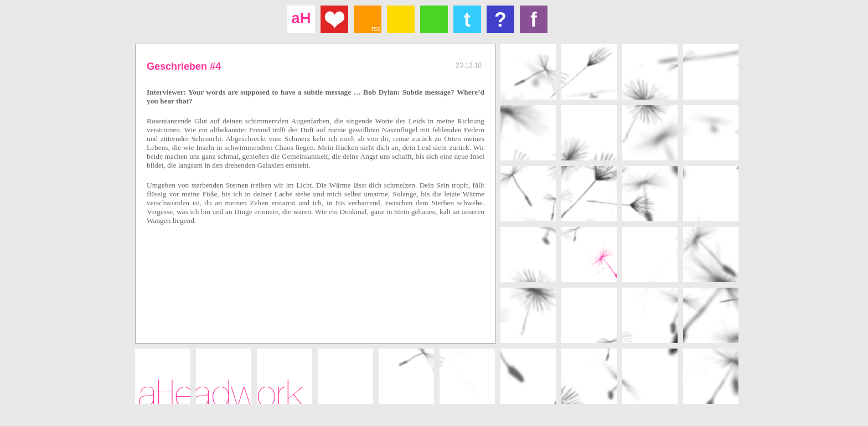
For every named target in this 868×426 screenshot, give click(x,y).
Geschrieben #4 (184, 66)
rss (376, 29)
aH (301, 18)
